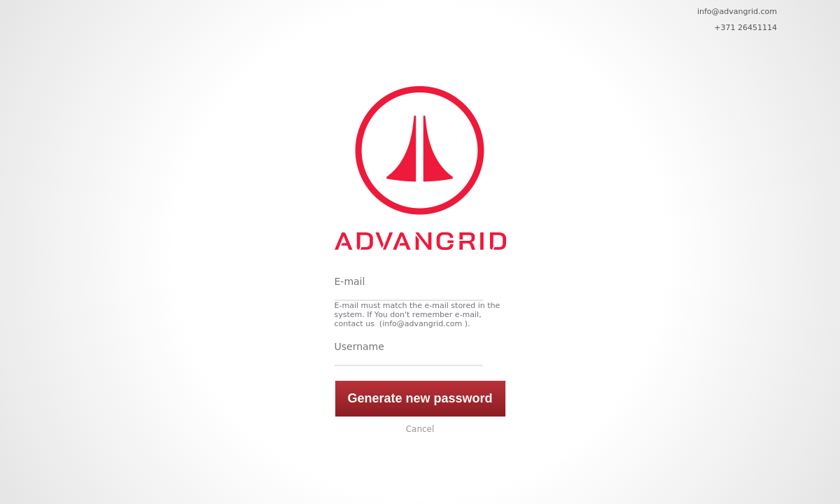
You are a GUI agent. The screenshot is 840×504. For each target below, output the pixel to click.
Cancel (420, 429)
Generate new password (420, 398)
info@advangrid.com (737, 12)
